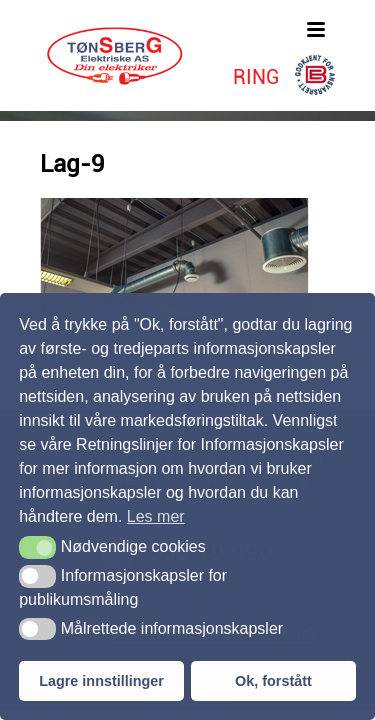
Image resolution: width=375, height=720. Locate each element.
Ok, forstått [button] (273, 681)
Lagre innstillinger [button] (101, 681)
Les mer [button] (156, 516)
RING (256, 77)
